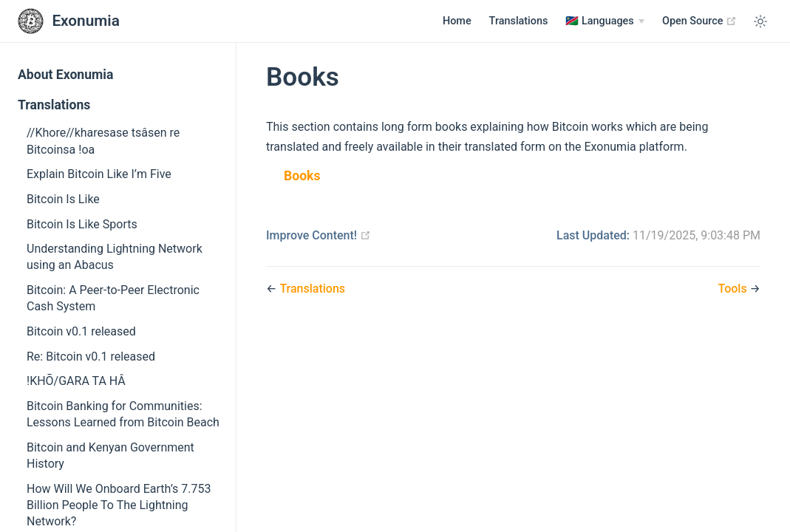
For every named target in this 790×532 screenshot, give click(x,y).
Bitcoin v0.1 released (81, 331)
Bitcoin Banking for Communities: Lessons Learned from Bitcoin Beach (123, 414)
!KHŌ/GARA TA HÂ (76, 381)
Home (457, 21)
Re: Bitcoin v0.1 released (91, 357)
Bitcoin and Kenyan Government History (110, 456)
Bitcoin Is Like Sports (82, 224)
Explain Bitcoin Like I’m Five (99, 174)
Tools (733, 289)
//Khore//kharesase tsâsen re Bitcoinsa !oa (103, 141)
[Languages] (605, 21)
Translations (519, 21)
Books (302, 176)
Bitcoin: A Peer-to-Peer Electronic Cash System (113, 298)
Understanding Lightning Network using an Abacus (115, 257)
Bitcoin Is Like (63, 199)
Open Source (699, 21)
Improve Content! (319, 235)
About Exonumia (65, 75)
